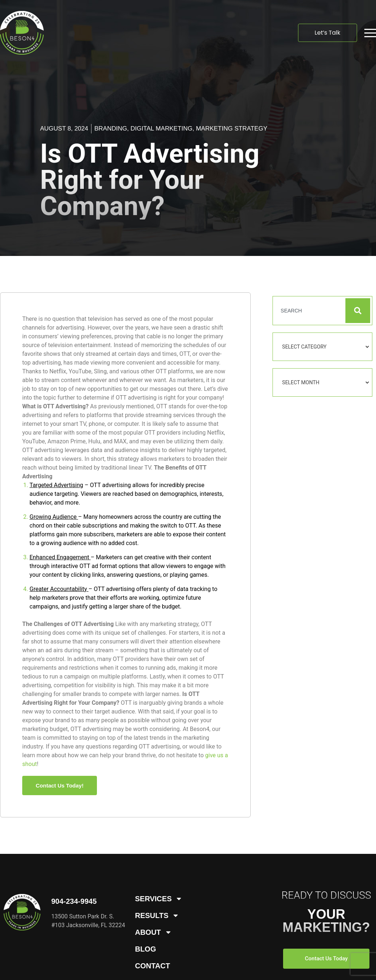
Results (157, 915)
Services (159, 899)
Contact (152, 966)
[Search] (358, 311)
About (153, 932)
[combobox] (309, 311)
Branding (111, 129)
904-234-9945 (74, 901)
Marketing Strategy (232, 129)
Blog (145, 949)
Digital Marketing (161, 129)
